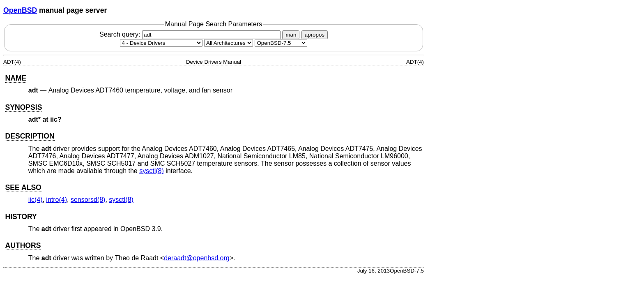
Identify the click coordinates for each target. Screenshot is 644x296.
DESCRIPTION (30, 136)
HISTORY (21, 217)
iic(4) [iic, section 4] (36, 200)
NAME (16, 78)
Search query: (191, 34)
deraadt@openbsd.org (197, 258)
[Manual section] (161, 43)
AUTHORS (23, 245)
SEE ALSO (23, 187)
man (291, 35)
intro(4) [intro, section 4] (56, 200)
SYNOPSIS (23, 107)
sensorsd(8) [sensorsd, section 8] (88, 200)
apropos (315, 35)
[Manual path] (281, 43)
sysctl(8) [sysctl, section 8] (152, 171)
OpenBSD (20, 10)
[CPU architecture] (229, 43)
